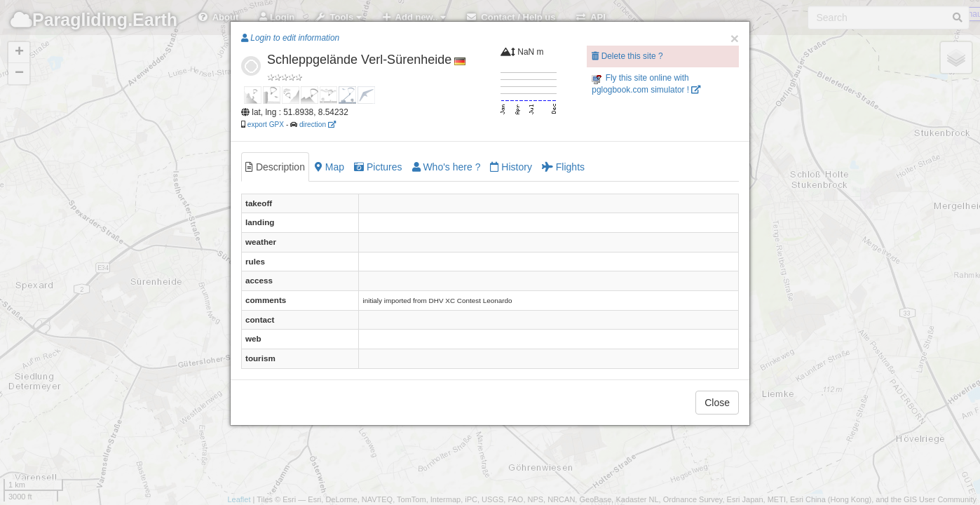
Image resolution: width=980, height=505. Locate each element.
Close (717, 403)
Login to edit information (290, 38)
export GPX (266, 124)
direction (318, 124)
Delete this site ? (627, 56)
